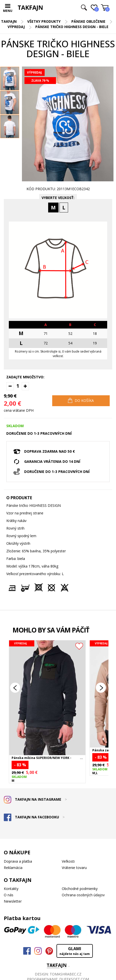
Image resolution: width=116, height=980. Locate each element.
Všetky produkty (44, 21)
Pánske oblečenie (88, 21)
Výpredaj (16, 27)
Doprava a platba (18, 861)
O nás (9, 895)
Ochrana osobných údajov (83, 895)
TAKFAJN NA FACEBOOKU (34, 817)
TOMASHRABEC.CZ (66, 974)
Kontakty (11, 889)
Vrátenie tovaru (74, 868)
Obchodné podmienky (80, 889)
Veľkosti (68, 861)
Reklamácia (13, 868)
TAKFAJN (9, 21)
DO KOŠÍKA (81, 400)
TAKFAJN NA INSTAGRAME (35, 799)
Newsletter (13, 901)
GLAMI (75, 951)
